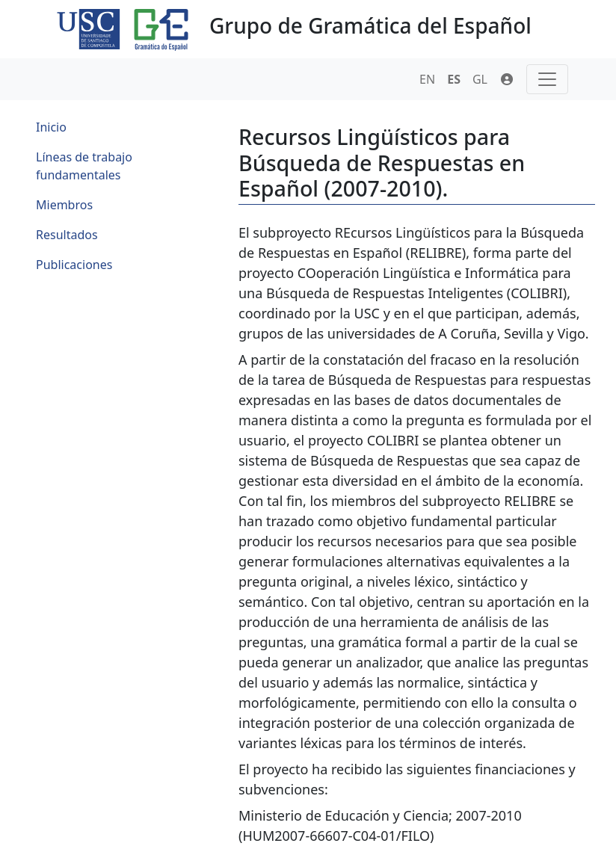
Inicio (51, 127)
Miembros (64, 205)
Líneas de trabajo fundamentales (84, 166)
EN (427, 79)
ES (454, 79)
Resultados (67, 235)
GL (480, 79)
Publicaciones (74, 265)
